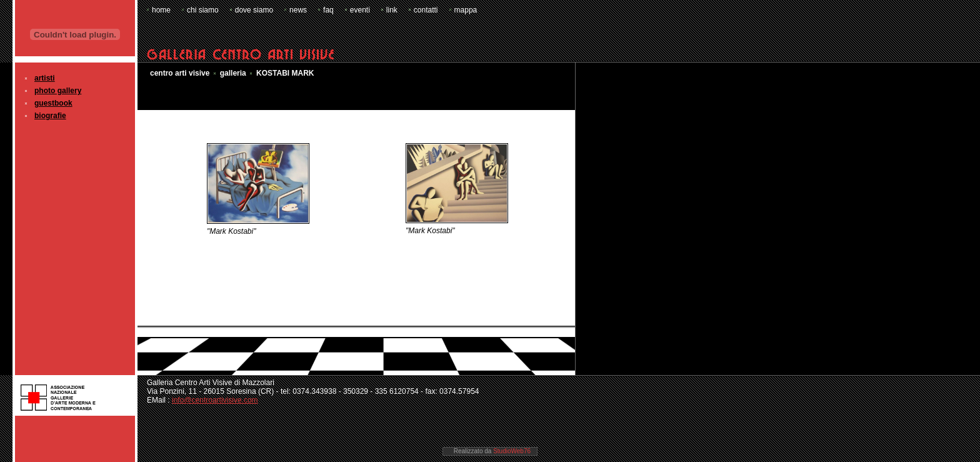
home (161, 10)
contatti (426, 10)
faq (328, 10)
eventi (360, 10)
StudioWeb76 (512, 451)
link (392, 10)
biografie (50, 116)
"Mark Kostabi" (232, 231)
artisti (45, 78)
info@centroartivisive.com (215, 400)
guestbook (53, 103)
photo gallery (58, 91)
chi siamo (203, 10)
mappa (466, 10)
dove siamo (254, 10)
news (298, 10)
